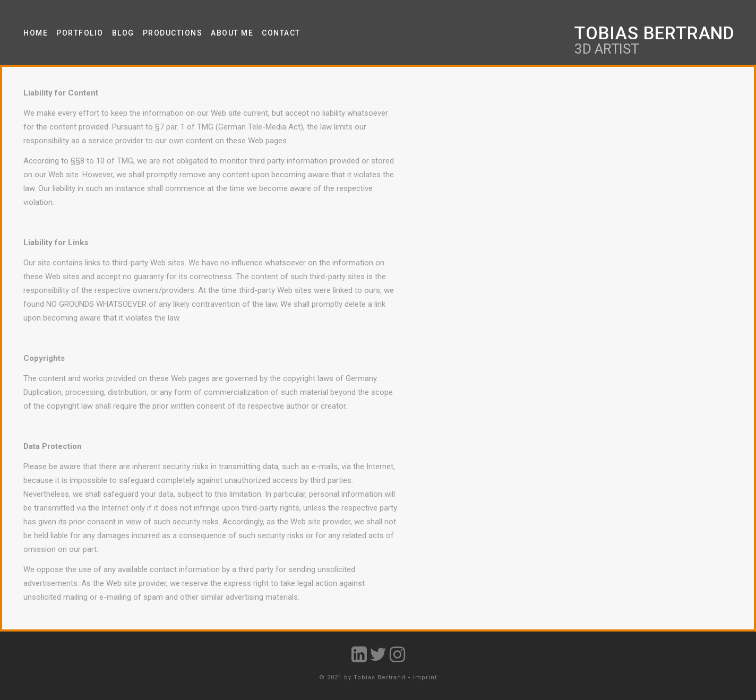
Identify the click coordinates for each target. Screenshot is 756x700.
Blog (123, 33)
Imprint (425, 677)
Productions (173, 33)
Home (36, 33)
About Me (232, 33)
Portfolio (80, 33)
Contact (281, 33)
